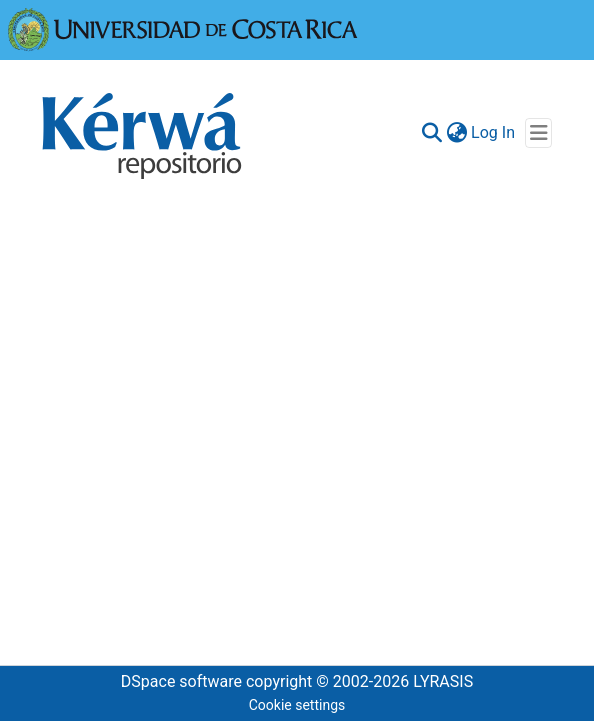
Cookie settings (297, 705)
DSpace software (181, 681)
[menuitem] (456, 133)
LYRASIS (443, 681)
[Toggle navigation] (538, 133)
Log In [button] (494, 132)
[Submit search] (431, 133)
